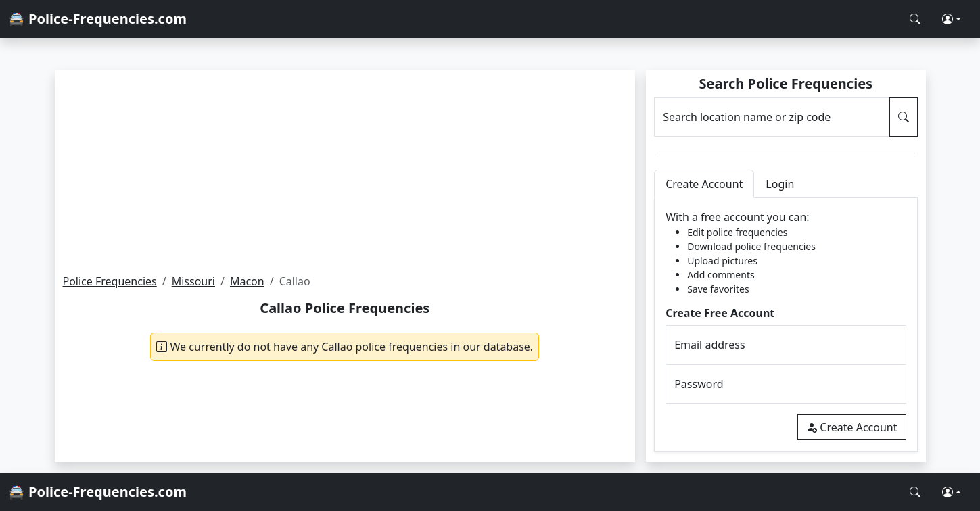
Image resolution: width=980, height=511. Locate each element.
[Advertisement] (345, 172)
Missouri (193, 281)
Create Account (851, 427)
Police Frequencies (110, 281)
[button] (952, 19)
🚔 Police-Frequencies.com (97, 19)
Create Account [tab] (704, 184)
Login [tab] (780, 184)
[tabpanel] (786, 325)
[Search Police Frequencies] (915, 19)
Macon (247, 281)
